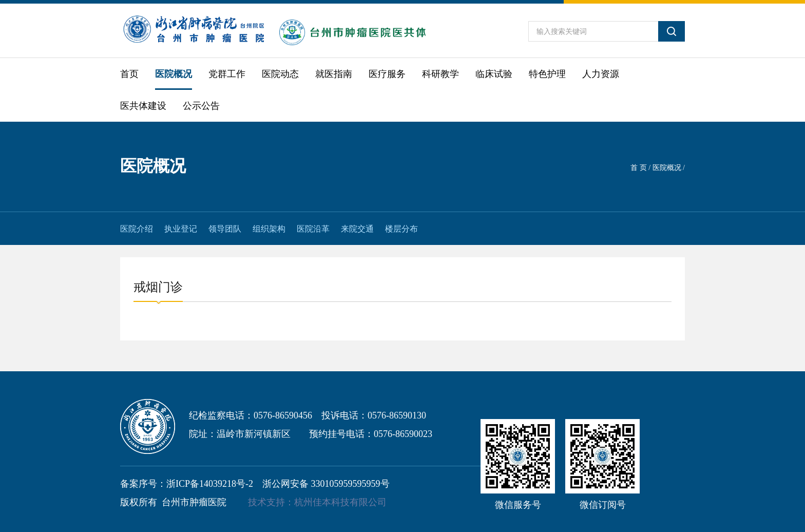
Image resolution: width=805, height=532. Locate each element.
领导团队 (225, 229)
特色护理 (547, 74)
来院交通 (357, 229)
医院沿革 (313, 229)
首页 (129, 74)
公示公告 (201, 106)
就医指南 (334, 74)
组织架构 (269, 229)
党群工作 (227, 74)
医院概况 (174, 74)
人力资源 (601, 74)
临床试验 (494, 74)
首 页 (639, 168)
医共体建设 (143, 106)
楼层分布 (401, 229)
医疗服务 (387, 74)
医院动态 (280, 74)
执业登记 (181, 229)
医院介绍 (137, 229)
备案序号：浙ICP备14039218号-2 (187, 484)
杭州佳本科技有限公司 (340, 502)
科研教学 (440, 74)
